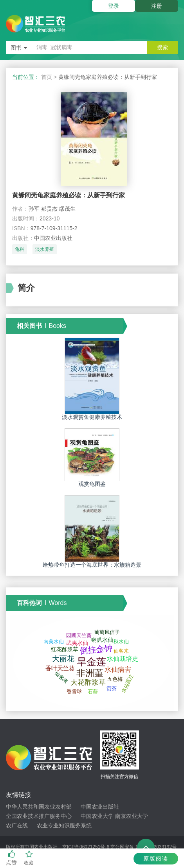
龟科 (20, 249)
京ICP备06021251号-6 (86, 847)
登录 (114, 6)
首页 (47, 77)
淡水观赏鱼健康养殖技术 (92, 417)
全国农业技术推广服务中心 (39, 816)
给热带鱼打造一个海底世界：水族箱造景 (92, 565)
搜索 (162, 47)
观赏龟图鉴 (92, 484)
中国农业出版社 (100, 807)
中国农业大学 (97, 816)
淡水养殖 (45, 249)
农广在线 (17, 825)
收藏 (29, 858)
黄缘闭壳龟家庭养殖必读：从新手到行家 (69, 195)
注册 (157, 6)
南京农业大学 (132, 816)
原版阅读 (156, 859)
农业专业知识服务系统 (64, 825)
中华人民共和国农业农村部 (39, 807)
